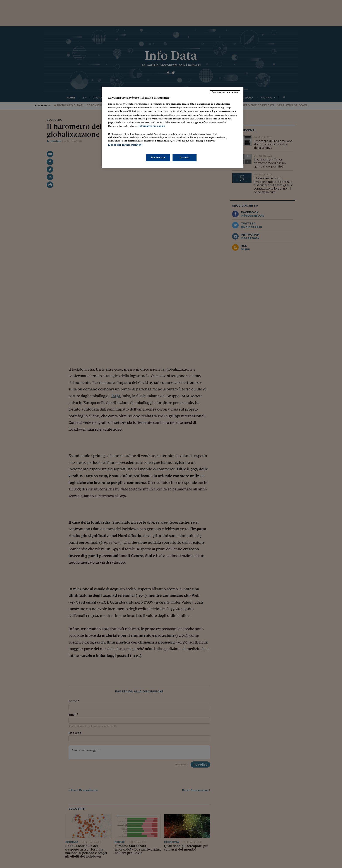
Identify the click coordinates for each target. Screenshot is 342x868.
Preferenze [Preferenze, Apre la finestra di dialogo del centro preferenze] (158, 157)
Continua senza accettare (225, 92)
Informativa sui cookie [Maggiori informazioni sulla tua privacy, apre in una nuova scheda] (152, 126)
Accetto (185, 157)
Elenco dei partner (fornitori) (125, 145)
